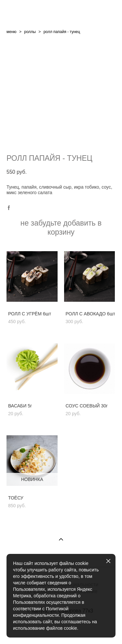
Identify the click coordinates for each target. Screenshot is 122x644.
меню (12, 32)
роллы (30, 32)
